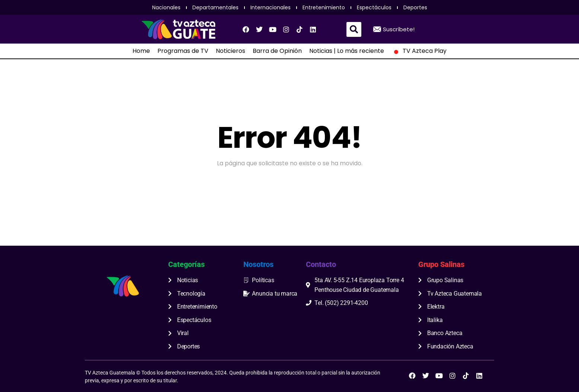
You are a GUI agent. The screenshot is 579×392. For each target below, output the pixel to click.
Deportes (415, 7)
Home (141, 51)
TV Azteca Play (419, 51)
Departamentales (215, 7)
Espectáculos (374, 7)
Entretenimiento (324, 7)
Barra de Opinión (277, 51)
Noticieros (231, 51)
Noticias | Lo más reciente (347, 51)
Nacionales (166, 7)
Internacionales (271, 7)
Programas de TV (183, 51)
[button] (354, 29)
